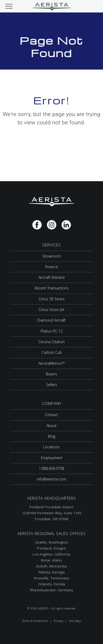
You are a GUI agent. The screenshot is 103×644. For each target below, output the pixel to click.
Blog (52, 436)
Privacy (59, 621)
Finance (51, 267)
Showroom (51, 256)
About (51, 426)
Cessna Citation (51, 342)
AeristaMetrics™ (51, 363)
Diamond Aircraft (51, 320)
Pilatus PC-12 (52, 331)
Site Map (75, 621)
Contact (51, 415)
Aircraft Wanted (51, 277)
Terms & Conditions (35, 621)
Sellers (52, 385)
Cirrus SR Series (52, 299)
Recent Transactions (52, 288)
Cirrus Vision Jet (51, 310)
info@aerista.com (51, 479)
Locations (51, 447)
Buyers (51, 374)
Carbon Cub (52, 352)
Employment (52, 458)
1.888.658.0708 (51, 468)
